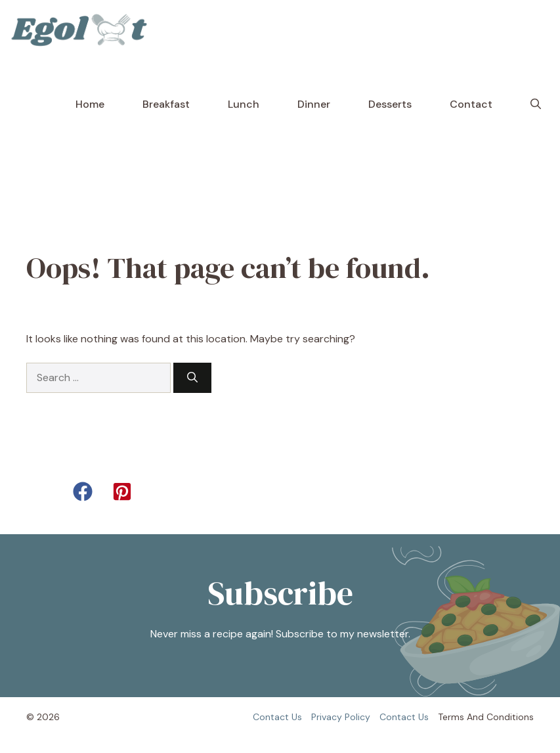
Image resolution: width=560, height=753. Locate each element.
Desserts (390, 104)
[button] (536, 104)
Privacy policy (341, 717)
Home (90, 104)
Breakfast (166, 104)
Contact (471, 104)
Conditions (510, 717)
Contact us (277, 717)
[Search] (192, 378)
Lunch (244, 104)
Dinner (314, 104)
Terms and (461, 717)
